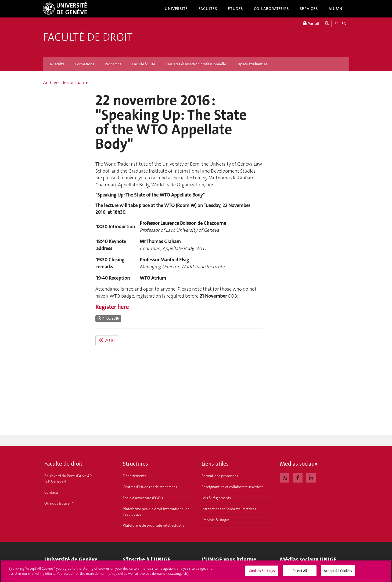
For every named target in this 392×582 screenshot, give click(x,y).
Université (176, 9)
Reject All (300, 573)
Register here (112, 307)
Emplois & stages (215, 520)
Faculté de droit (88, 37)
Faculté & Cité (144, 64)
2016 (107, 340)
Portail (311, 24)
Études (235, 9)
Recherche (113, 64)
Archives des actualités (67, 83)
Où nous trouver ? (59, 503)
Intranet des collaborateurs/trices (229, 509)
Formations (85, 64)
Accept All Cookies (338, 573)
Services (309, 9)
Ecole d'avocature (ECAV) (143, 498)
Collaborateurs (271, 9)
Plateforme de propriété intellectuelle (154, 525)
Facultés (208, 9)
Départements (134, 476)
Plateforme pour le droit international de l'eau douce (156, 512)
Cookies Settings (262, 573)
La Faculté (56, 64)
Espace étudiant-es (252, 64)
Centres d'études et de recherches (150, 487)
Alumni (336, 9)
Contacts (51, 492)
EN (344, 24)
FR (337, 24)
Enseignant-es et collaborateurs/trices (232, 487)
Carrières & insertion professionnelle (196, 64)
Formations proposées (220, 476)
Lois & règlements (216, 498)
